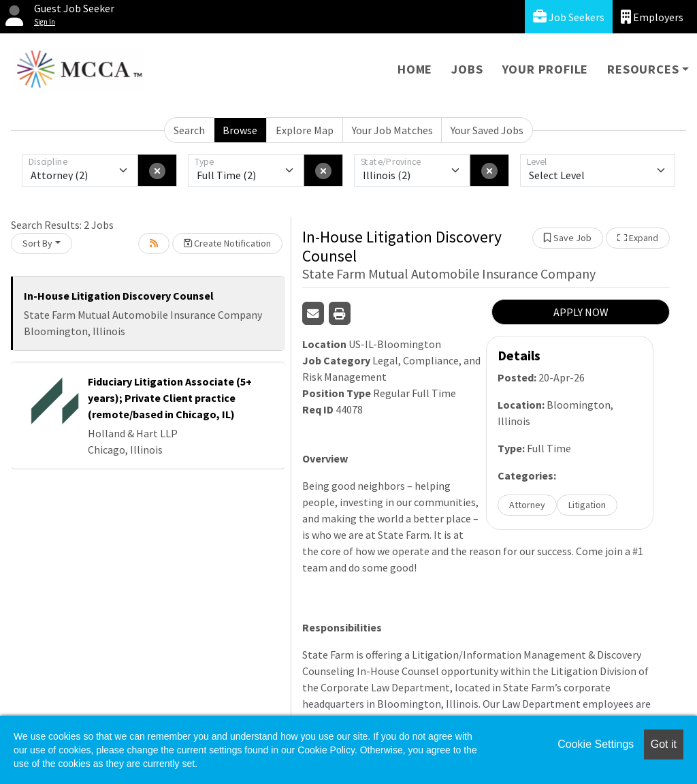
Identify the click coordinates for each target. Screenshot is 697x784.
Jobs (467, 69)
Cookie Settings (596, 744)
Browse (240, 130)
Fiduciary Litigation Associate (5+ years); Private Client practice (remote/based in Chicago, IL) (170, 398)
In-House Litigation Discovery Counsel (119, 296)
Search (189, 130)
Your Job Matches (392, 130)
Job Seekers (569, 17)
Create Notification (227, 243)
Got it (664, 744)
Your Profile (546, 69)
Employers (652, 17)
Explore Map (305, 130)
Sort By (37, 243)
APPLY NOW (581, 312)
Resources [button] (643, 69)
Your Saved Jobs (487, 130)
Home (415, 69)
